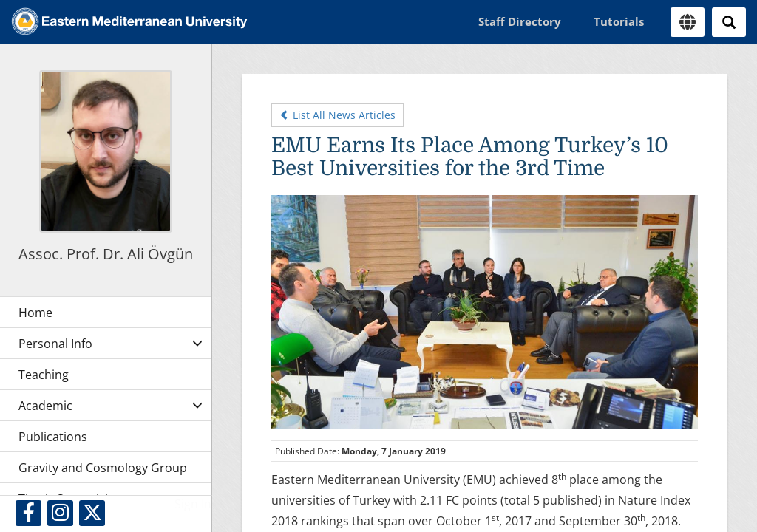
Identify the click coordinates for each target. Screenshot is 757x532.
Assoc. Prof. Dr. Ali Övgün (106, 254)
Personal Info (55, 344)
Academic (45, 406)
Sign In (193, 504)
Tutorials (619, 21)
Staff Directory (520, 21)
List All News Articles (337, 115)
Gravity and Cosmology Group (103, 468)
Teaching (44, 375)
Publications (53, 437)
